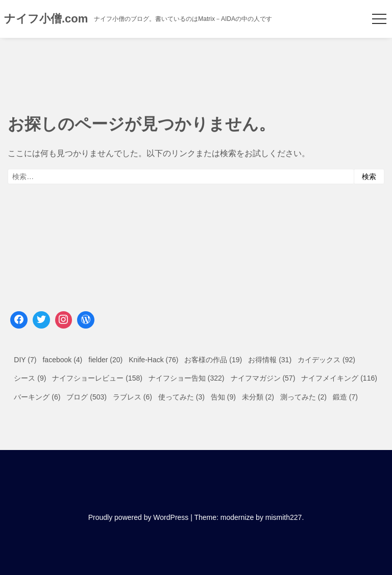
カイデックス (319, 360)
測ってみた (298, 397)
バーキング (32, 397)
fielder (98, 360)
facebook (57, 360)
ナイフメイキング (330, 378)
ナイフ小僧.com (46, 19)
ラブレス (127, 397)
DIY (20, 360)
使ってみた (176, 397)
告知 (218, 397)
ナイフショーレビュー (88, 378)
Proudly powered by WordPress (139, 517)
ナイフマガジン (256, 378)
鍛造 (340, 397)
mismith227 (284, 517)
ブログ (77, 397)
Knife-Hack (146, 360)
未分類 (253, 397)
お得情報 (262, 360)
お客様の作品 (206, 360)
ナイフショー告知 (177, 378)
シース (24, 378)
